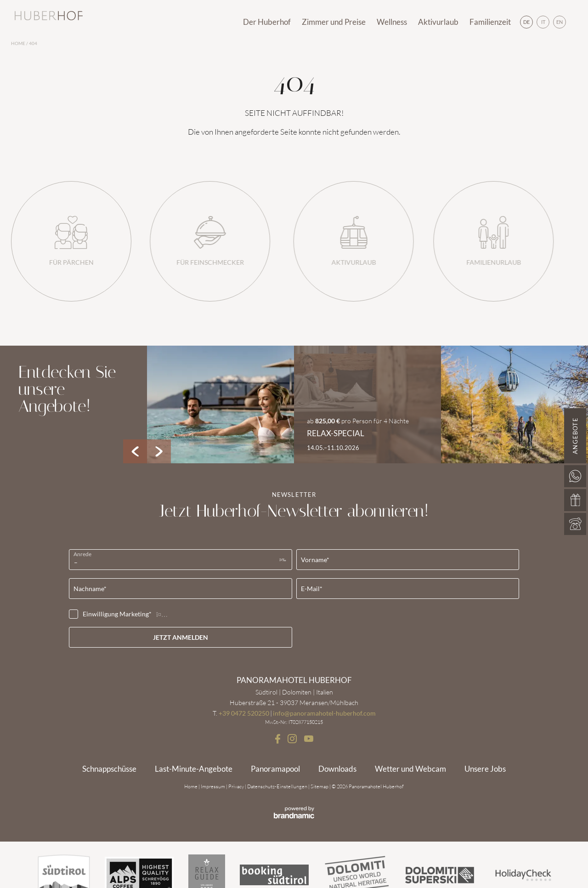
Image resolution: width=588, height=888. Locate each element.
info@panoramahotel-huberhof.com (324, 713)
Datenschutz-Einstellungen (278, 786)
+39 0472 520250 (244, 713)
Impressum (213, 786)
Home (19, 43)
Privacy (237, 786)
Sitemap (320, 786)
